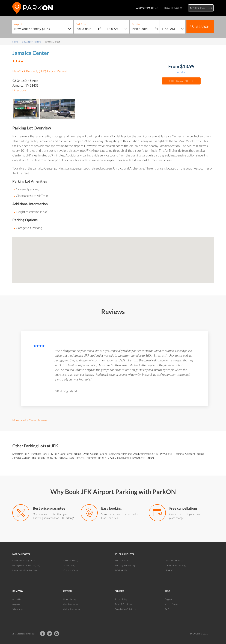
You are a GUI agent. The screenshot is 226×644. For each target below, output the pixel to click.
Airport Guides (172, 604)
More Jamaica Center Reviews (30, 420)
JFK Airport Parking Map (23, 634)
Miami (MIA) (69, 565)
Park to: (136, 24)
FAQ (167, 609)
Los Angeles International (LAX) (26, 565)
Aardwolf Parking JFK (146, 454)
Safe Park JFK (78, 458)
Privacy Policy (121, 599)
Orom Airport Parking (95, 454)
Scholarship (17, 609)
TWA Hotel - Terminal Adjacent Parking (182, 454)
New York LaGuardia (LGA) (25, 570)
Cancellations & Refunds (125, 609)
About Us (17, 599)
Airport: (18, 24)
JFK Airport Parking (32, 42)
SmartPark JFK (21, 454)
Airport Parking (70, 599)
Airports (16, 604)
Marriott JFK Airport (142, 458)
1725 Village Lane (119, 458)
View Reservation (71, 604)
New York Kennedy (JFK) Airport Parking (40, 71)
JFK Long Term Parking (68, 454)
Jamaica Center (21, 458)
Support (169, 599)
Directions (19, 90)
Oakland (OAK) (71, 570)
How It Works (173, 8)
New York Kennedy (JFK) (23, 560)
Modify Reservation (72, 609)
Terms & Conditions (123, 604)
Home (15, 42)
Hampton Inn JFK (97, 458)
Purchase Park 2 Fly (42, 454)
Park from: (81, 24)
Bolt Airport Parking (121, 454)
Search (200, 27)
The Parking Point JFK (44, 458)
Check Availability (181, 81)
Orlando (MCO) (71, 560)
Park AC (63, 458)
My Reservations (201, 8)
